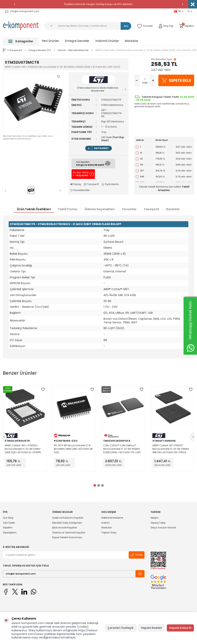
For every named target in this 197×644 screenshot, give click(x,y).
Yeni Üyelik (9, 523)
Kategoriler (21, 41)
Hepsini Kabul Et (180, 628)
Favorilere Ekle (80, 190)
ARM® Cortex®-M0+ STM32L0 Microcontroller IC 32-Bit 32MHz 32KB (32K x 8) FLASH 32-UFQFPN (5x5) (23, 449)
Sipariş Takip (158, 523)
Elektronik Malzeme (112, 518)
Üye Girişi (8, 518)
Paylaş (76, 184)
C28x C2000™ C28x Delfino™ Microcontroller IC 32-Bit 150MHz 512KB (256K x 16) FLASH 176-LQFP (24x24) (122, 449)
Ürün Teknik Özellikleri (34, 209)
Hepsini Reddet (152, 628)
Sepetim (8, 528)
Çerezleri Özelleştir (121, 628)
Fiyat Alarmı (110, 184)
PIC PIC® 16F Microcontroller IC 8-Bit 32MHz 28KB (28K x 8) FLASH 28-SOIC (74, 449)
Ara (126, 26)
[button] (14, 4)
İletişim (155, 518)
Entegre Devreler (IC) (40, 50)
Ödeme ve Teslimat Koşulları (69, 533)
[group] (33, 102)
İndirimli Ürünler (107, 41)
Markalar (132, 41)
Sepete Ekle (176, 80)
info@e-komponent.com (22, 11)
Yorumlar (129, 209)
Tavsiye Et (91, 184)
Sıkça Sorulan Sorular (163, 528)
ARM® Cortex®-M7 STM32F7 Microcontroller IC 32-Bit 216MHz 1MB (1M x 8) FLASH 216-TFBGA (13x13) (171, 449)
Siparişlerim (10, 533)
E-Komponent (13, 50)
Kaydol (137, 555)
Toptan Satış (109, 533)
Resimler (173, 209)
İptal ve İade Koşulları (65, 528)
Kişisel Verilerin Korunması (67, 537)
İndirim (106, 523)
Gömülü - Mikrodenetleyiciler (73, 50)
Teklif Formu (68, 209)
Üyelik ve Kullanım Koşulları (68, 518)
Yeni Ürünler (50, 41)
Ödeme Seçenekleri (100, 209)
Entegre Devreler (77, 41)
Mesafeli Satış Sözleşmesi (67, 523)
